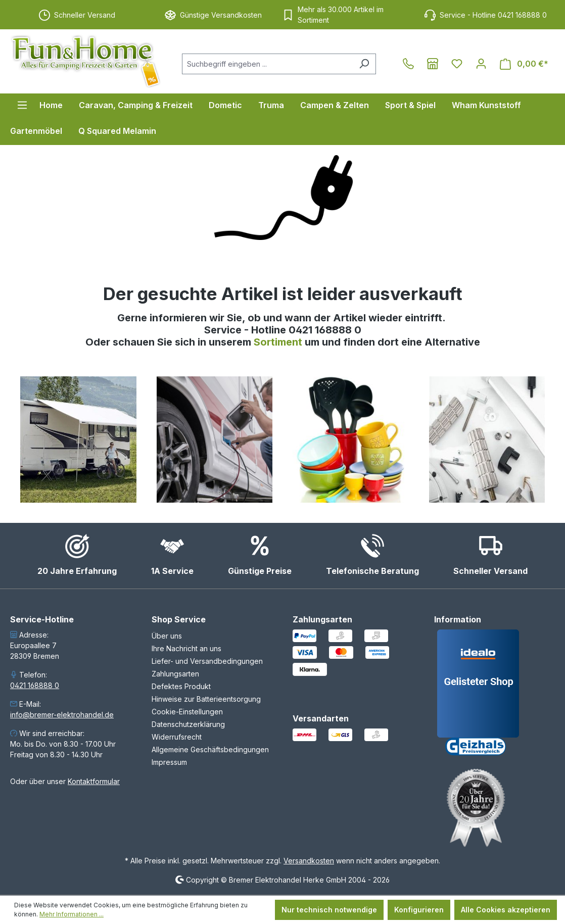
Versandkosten (309, 861)
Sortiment (279, 342)
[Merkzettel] (457, 64)
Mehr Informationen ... (72, 914)
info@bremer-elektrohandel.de (62, 715)
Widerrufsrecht (177, 737)
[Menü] (22, 105)
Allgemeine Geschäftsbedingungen (210, 749)
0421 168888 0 (35, 685)
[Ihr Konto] (481, 64)
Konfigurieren (419, 910)
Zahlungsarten (175, 674)
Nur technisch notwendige (329, 910)
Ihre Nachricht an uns (186, 648)
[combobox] (267, 64)
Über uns (167, 636)
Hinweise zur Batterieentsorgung (206, 699)
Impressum (169, 762)
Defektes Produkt (181, 686)
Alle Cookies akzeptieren (506, 910)
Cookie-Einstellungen (187, 712)
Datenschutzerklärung (188, 724)
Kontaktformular (94, 781)
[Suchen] (364, 64)
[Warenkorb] (524, 64)
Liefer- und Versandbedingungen (207, 661)
